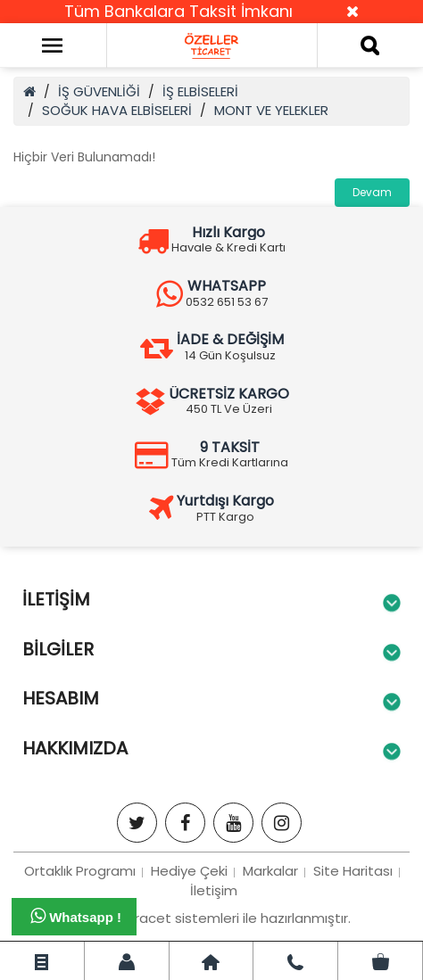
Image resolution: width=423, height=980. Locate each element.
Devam (372, 192)
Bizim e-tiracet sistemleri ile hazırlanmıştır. (211, 918)
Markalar (270, 871)
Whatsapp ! (76, 916)
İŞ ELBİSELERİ (200, 91)
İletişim (214, 890)
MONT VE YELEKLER (271, 110)
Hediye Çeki (189, 871)
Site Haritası (353, 871)
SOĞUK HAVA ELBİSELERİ (117, 110)
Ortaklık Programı (80, 871)
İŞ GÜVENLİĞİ (99, 91)
